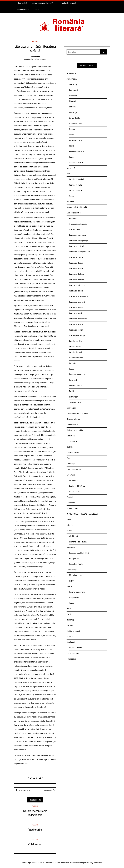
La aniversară (75, 492)
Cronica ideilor (75, 347)
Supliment (71, 642)
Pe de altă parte (76, 140)
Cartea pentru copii (77, 335)
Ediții (37, 10)
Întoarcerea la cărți (77, 374)
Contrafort (73, 90)
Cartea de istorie (76, 291)
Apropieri (73, 218)
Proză (69, 609)
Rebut (72, 581)
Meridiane (71, 547)
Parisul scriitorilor (76, 564)
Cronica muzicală (76, 190)
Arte (68, 174)
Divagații (73, 101)
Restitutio (73, 391)
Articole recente (23, 10)
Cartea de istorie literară (79, 296)
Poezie (69, 586)
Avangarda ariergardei (78, 224)
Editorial (73, 107)
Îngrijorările (35, 830)
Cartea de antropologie (79, 241)
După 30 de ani (75, 648)
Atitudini (70, 202)
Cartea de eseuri (76, 269)
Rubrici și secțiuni (69, 3)
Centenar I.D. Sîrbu (77, 486)
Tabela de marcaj (76, 163)
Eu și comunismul (74, 469)
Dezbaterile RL (73, 425)
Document (71, 436)
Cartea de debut (76, 263)
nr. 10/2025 (42, 59)
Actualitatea (72, 79)
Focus (71, 369)
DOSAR (70, 447)
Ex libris (72, 363)
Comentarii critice (74, 213)
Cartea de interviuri (77, 285)
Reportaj (70, 620)
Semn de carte (75, 402)
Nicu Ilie (35, 863)
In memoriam (72, 508)
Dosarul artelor (73, 453)
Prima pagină (22, 3)
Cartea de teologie (77, 330)
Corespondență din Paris (79, 553)
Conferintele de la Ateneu (77, 414)
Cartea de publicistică (78, 319)
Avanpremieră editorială (77, 207)
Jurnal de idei (75, 118)
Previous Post (24, 790)
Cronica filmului (76, 185)
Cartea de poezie (76, 307)
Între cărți (73, 380)
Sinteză (70, 636)
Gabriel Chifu (35, 56)
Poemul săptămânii (77, 592)
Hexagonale (74, 558)
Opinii (72, 135)
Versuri (72, 603)
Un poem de (74, 598)
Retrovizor (73, 397)
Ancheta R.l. (72, 168)
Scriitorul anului (73, 631)
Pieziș (71, 146)
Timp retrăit (71, 659)
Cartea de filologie (77, 274)
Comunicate (72, 408)
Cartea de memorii (77, 302)
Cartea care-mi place (78, 235)
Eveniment (71, 475)
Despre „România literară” (43, 3)
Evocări (70, 497)
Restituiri (70, 625)
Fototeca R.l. (72, 503)
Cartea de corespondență (80, 252)
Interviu (70, 525)
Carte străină (74, 229)
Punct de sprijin (76, 386)
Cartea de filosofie (77, 280)
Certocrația (74, 84)
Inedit (69, 519)
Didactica (73, 96)
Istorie (69, 531)
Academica (71, 73)
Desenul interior (76, 358)
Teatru (72, 196)
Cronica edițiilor (76, 341)
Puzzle (35, 41)
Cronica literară (75, 352)
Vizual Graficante (46, 863)
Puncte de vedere (76, 151)
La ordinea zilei (75, 123)
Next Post (48, 790)
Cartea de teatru (76, 324)
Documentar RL (73, 441)
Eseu (68, 458)
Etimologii (71, 464)
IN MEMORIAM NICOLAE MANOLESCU (82, 514)
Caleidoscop (35, 844)
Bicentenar (74, 480)
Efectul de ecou (75, 575)
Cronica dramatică (77, 179)
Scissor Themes (70, 863)
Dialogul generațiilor (75, 430)
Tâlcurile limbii (73, 653)
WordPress (98, 863)
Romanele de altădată (78, 542)
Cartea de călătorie (77, 246)
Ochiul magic (72, 570)
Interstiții (73, 112)
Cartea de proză (76, 313)
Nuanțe (72, 129)
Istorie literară (72, 536)
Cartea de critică (76, 257)
